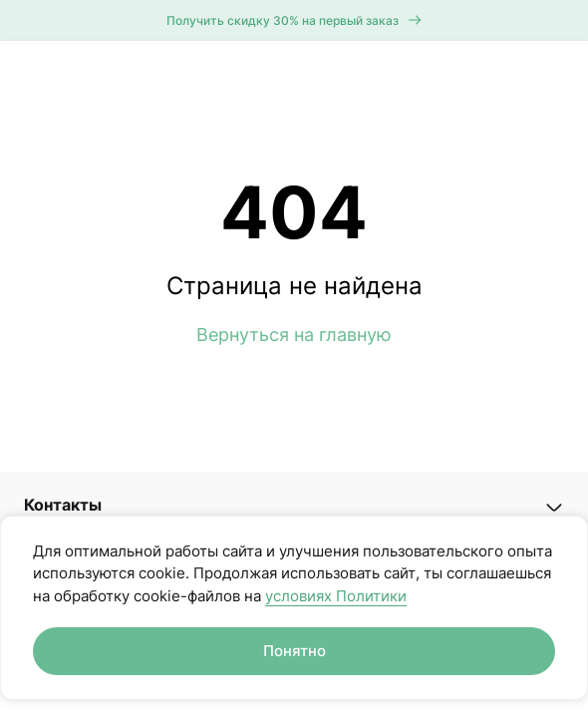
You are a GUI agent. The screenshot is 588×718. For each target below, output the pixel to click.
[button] (294, 505)
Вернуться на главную (294, 335)
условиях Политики (336, 596)
